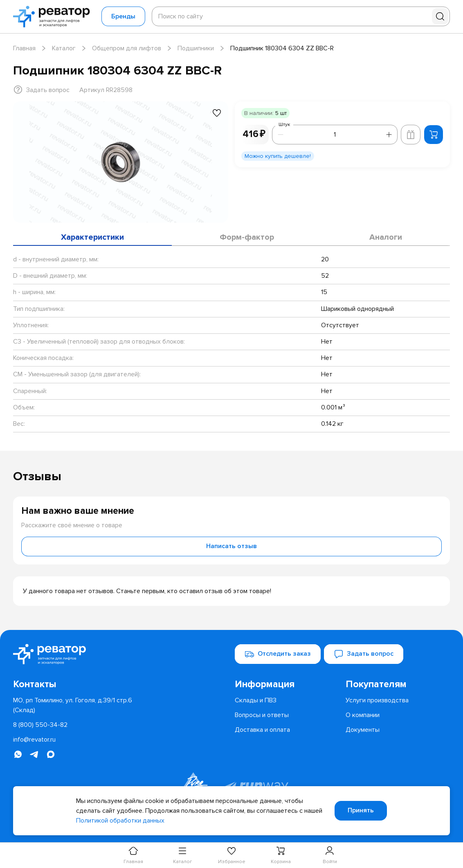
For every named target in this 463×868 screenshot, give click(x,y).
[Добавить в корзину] (434, 135)
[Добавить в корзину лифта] (411, 135)
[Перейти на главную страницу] (54, 17)
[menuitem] (287, 684)
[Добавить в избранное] (217, 113)
